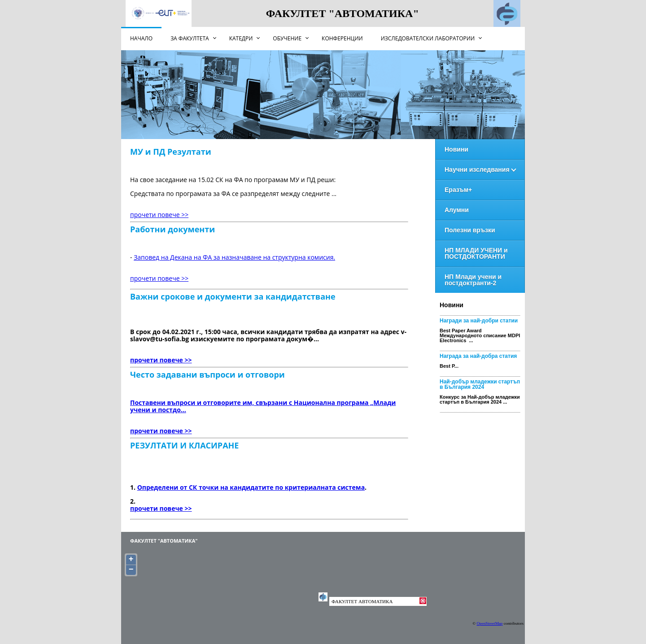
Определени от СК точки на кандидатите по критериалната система (251, 487)
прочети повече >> (159, 215)
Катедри (241, 38)
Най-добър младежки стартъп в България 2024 (480, 384)
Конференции (342, 38)
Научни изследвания (477, 170)
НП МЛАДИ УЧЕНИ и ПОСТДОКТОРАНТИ (476, 253)
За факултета (190, 38)
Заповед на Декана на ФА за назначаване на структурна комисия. (234, 257)
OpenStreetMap (489, 623)
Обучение (287, 38)
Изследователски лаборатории (428, 38)
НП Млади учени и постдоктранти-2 (473, 280)
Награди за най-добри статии (479, 321)
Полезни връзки (470, 230)
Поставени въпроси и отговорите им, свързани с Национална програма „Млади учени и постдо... (263, 406)
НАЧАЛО (141, 38)
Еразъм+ (458, 190)
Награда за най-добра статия (478, 356)
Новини (456, 149)
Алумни (457, 210)
